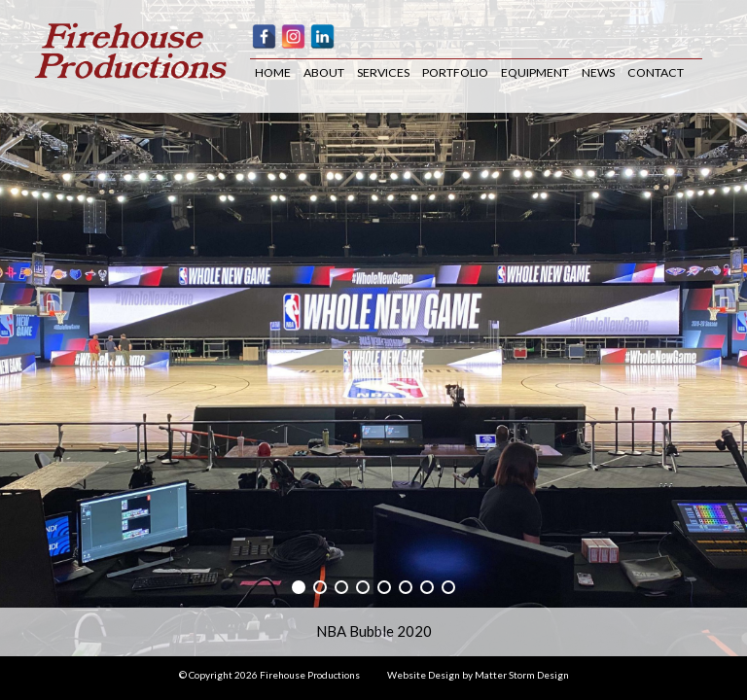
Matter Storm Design (522, 675)
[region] (373, 328)
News (598, 73)
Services (383, 73)
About (324, 73)
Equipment (535, 73)
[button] (299, 587)
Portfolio (455, 73)
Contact (656, 73)
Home (273, 73)
